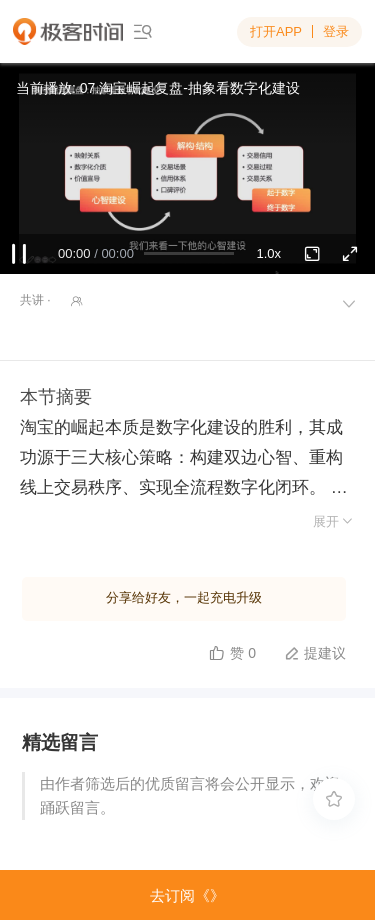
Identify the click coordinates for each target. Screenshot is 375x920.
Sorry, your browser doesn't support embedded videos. (187, 168)
